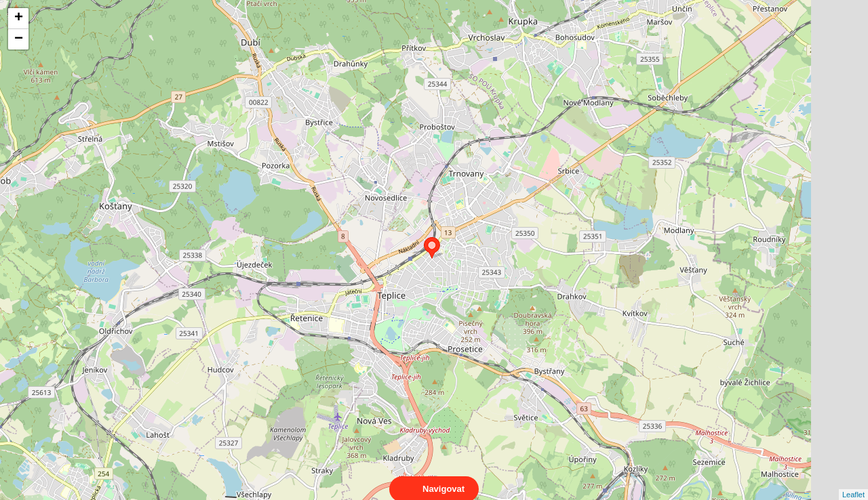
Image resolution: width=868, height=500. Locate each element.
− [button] (19, 39)
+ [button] (19, 18)
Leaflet (853, 482)
